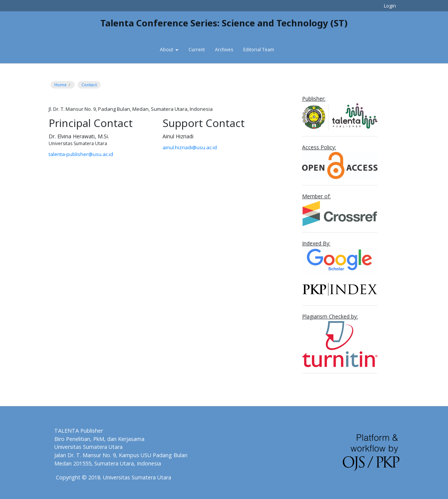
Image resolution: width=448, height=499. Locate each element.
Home (61, 85)
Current (197, 50)
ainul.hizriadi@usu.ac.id (190, 147)
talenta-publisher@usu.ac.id (81, 154)
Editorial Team (259, 50)
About (167, 50)
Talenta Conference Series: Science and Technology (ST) (224, 23)
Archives (224, 50)
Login (390, 6)
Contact (89, 85)
